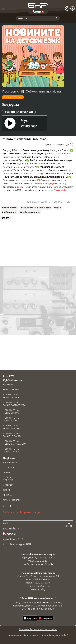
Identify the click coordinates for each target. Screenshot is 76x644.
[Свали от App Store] (30, 618)
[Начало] (38, 6)
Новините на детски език (19, 112)
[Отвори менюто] (3, 8)
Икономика (10, 462)
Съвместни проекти (43, 91)
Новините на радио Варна (11, 419)
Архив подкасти (13, 500)
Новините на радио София (11, 396)
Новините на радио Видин (11, 427)
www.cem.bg (38, 589)
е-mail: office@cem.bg (38, 586)
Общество (9, 467)
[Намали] (72, 144)
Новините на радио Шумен (11, 450)
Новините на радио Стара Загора (14, 442)
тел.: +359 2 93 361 (38, 561)
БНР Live (8, 376)
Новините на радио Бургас (11, 411)
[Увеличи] (67, 144)
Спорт (6, 490)
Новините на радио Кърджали (13, 435)
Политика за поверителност (23, 635)
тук (20, 187)
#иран (58, 208)
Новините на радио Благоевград (14, 404)
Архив (7, 506)
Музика (7, 495)
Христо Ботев (11, 390)
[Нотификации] (67, 8)
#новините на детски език (36, 208)
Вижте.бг (60, 190)
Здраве (7, 472)
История (8, 485)
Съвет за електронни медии (22, 512)
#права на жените (30, 212)
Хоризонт (9, 385)
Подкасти (11, 91)
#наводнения (9, 212)
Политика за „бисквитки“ (54, 635)
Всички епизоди (45, 184)
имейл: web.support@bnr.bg (38, 564)
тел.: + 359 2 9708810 (38, 579)
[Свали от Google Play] (46, 618)
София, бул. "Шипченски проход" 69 (38, 576)
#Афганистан (10, 208)
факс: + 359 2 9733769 (38, 583)
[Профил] (73, 8)
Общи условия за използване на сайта (38, 629)
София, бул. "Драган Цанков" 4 (38, 558)
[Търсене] (57, 18)
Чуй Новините (13, 380)
